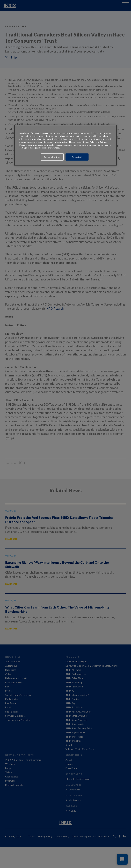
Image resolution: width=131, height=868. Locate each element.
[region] (65, 145)
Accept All (77, 157)
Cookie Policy (89, 142)
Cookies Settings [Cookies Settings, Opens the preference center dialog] (52, 157)
